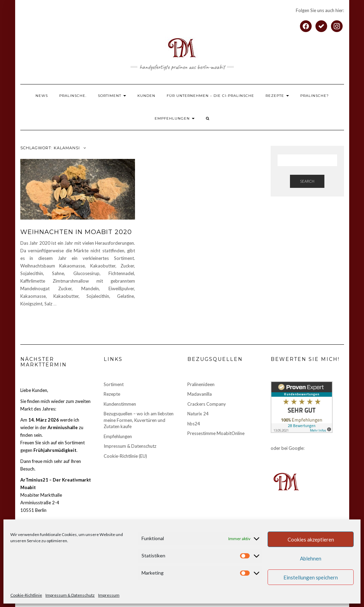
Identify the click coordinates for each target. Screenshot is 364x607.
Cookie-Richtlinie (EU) (125, 456)
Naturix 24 (198, 414)
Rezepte (277, 96)
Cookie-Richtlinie (26, 595)
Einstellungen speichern (311, 577)
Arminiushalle (63, 427)
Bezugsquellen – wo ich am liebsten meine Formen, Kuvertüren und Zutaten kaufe (139, 420)
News (42, 96)
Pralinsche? (315, 96)
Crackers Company (207, 404)
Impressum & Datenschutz (70, 595)
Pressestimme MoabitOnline (216, 433)
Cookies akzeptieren (311, 539)
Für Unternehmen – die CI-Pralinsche (210, 96)
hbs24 (194, 424)
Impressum (109, 595)
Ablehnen (311, 558)
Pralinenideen (201, 384)
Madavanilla (200, 394)
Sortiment (112, 96)
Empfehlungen (175, 118)
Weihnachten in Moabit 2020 (76, 232)
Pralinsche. (73, 96)
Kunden (146, 96)
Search (307, 181)
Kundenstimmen (120, 404)
